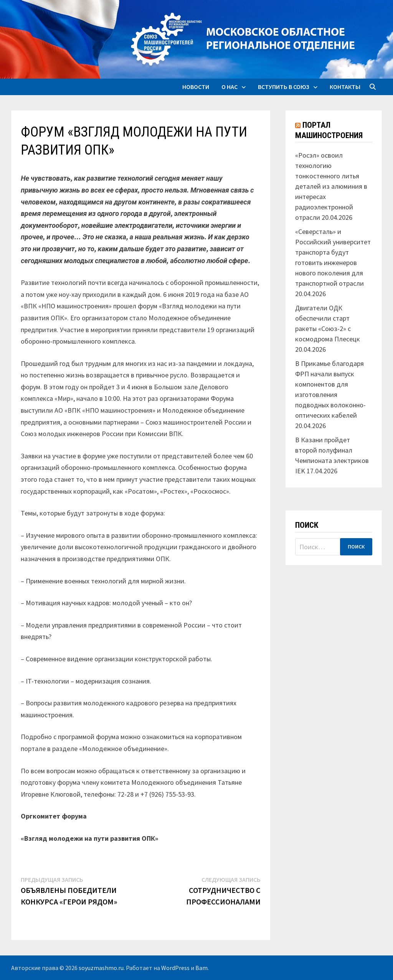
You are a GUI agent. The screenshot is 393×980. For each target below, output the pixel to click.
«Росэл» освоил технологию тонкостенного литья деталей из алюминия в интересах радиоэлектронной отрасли (331, 186)
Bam (201, 968)
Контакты (345, 87)
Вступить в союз (284, 87)
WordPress (175, 968)
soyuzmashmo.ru (101, 968)
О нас (230, 87)
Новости (196, 87)
